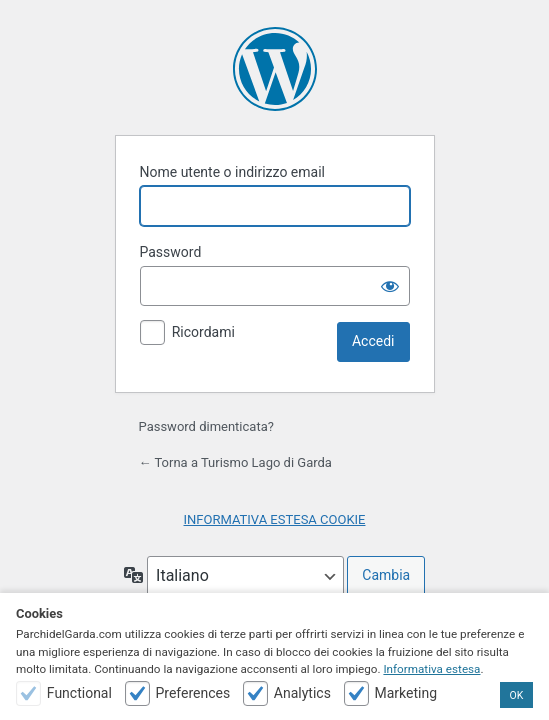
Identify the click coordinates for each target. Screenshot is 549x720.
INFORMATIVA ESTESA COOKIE (275, 519)
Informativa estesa (431, 669)
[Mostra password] (390, 286)
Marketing (405, 693)
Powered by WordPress (275, 69)
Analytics (302, 693)
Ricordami (203, 332)
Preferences (192, 693)
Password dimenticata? (206, 426)
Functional (79, 693)
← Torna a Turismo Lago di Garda (235, 462)
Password (171, 252)
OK (517, 695)
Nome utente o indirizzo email (232, 172)
